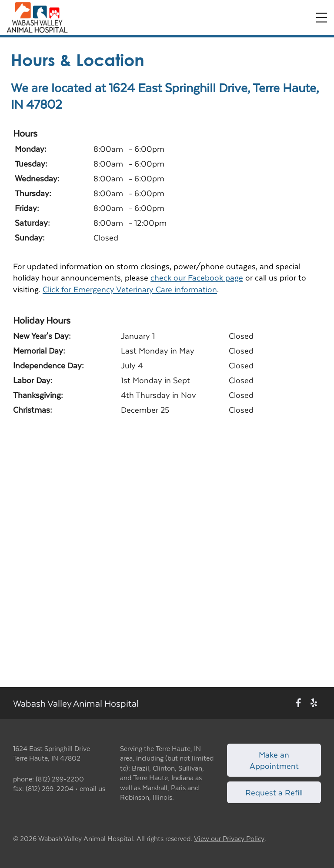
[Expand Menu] (322, 18)
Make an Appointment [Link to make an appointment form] (274, 760)
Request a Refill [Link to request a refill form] (274, 792)
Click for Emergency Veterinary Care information (130, 289)
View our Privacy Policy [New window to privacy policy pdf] (229, 839)
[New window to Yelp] (314, 703)
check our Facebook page (197, 277)
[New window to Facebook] (299, 703)
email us (92, 788)
